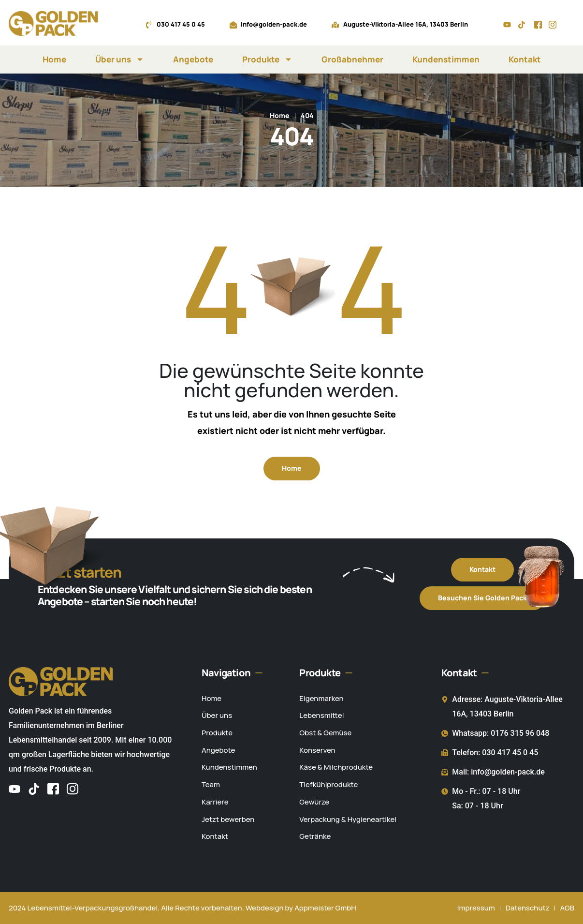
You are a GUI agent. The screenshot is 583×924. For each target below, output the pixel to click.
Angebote (193, 59)
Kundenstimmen (446, 59)
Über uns (120, 59)
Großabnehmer (352, 59)
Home (54, 59)
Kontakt (525, 59)
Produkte (267, 59)
